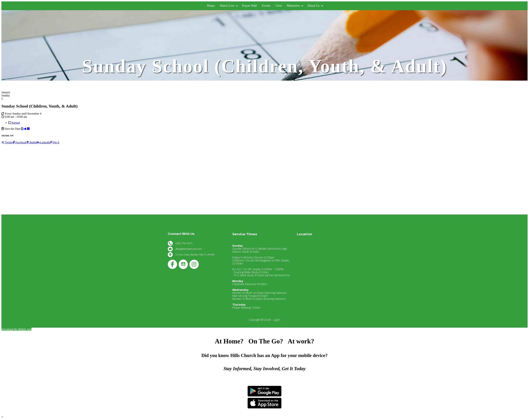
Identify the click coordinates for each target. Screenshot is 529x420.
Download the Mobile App (16, 329)
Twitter (7, 142)
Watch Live (227, 6)
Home (211, 6)
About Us (314, 6)
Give (279, 6)
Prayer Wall (249, 6)
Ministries (293, 6)
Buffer (32, 142)
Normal (16, 123)
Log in (277, 320)
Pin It (55, 142)
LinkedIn (44, 142)
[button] (237, 6)
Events (266, 6)
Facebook (20, 142)
